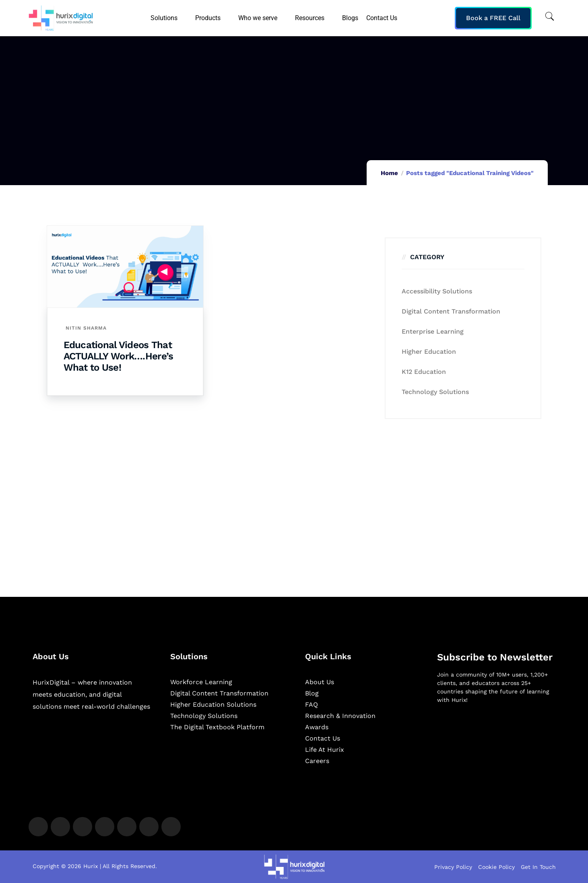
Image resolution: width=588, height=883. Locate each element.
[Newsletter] (496, 753)
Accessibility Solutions (437, 291)
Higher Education (429, 352)
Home (389, 173)
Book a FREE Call (493, 18)
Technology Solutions (435, 392)
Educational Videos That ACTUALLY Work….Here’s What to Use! (119, 356)
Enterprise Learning (433, 331)
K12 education (424, 372)
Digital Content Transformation (451, 311)
